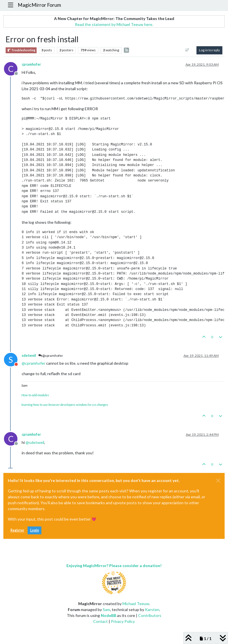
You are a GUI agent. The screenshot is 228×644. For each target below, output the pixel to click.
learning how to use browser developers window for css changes (65, 405)
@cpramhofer (51, 356)
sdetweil (29, 356)
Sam (106, 609)
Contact (100, 621)
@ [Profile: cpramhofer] (33, 363)
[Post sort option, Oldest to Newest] (187, 50)
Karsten (152, 609)
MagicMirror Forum (39, 5)
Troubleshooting (21, 50)
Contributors (150, 615)
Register (17, 530)
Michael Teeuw (136, 604)
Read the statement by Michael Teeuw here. (114, 24)
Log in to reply (209, 50)
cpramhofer (31, 64)
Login (34, 530)
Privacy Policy (123, 621)
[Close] (218, 481)
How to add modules (35, 395)
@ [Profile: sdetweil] (35, 442)
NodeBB (109, 615)
